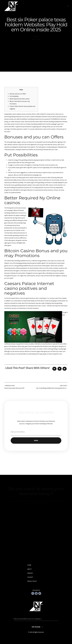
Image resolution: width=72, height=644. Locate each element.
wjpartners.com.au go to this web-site (41, 145)
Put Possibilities (14, 96)
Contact (30, 577)
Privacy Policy (32, 581)
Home (29, 565)
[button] (68, 6)
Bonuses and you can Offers (18, 94)
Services (30, 573)
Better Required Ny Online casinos (20, 99)
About (29, 569)
